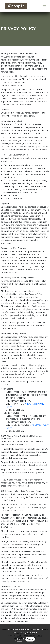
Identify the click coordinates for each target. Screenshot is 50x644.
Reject (19, 639)
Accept (30, 639)
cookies (27, 629)
